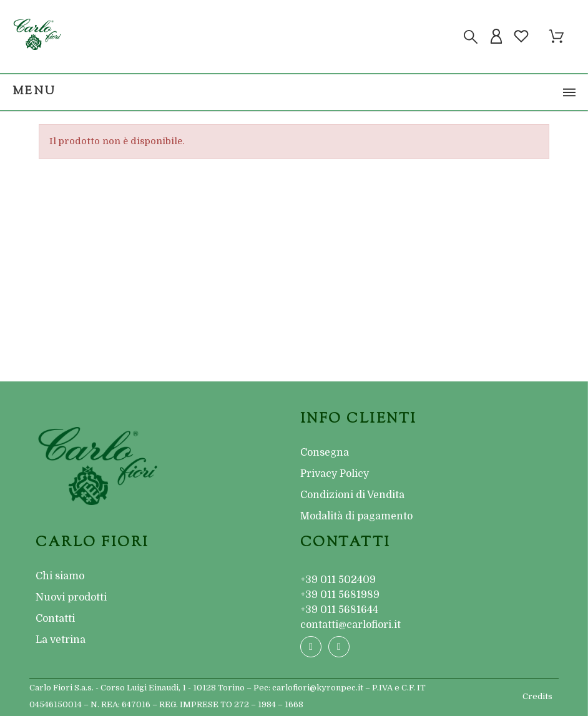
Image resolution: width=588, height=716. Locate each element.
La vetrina (61, 640)
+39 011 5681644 (339, 610)
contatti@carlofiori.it (350, 625)
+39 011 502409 (338, 580)
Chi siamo (60, 576)
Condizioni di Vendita (352, 495)
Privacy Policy (335, 474)
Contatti (55, 619)
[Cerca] (471, 37)
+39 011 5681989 (340, 595)
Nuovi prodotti (71, 597)
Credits (537, 696)
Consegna (325, 453)
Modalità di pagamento (356, 516)
